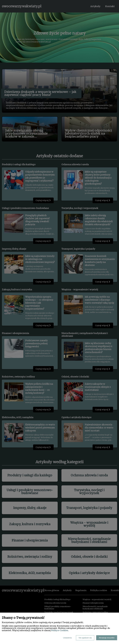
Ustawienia (67, 638)
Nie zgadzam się (85, 638)
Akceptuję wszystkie (107, 638)
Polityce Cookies (60, 630)
